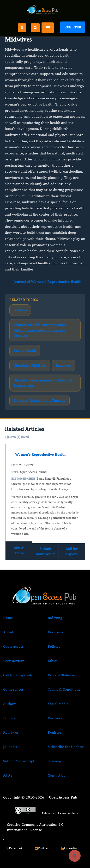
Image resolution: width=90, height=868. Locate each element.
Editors (9, 718)
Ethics (53, 661)
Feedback (56, 632)
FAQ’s (8, 775)
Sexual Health (25, 350)
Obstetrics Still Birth (30, 365)
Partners (55, 718)
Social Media (58, 704)
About (8, 632)
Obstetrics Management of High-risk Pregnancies (43, 383)
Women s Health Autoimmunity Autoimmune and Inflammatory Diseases (39, 330)
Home (8, 618)
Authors (10, 704)
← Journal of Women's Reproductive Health (45, 282)
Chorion (20, 310)
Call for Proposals (18, 675)
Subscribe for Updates (66, 747)
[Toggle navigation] (48, 28)
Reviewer (11, 732)
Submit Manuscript (45, 551)
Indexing (55, 618)
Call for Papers (72, 551)
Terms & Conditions (64, 689)
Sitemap (54, 761)
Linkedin (69, 848)
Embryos (63, 365)
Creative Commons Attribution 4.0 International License (35, 827)
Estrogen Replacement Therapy (39, 400)
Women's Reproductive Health (40, 454)
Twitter (42, 848)
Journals (10, 747)
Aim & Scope (19, 550)
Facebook (15, 848)
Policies (54, 646)
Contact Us (57, 775)
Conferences (13, 689)
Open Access (13, 646)
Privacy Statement (63, 675)
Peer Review (13, 661)
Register (73, 27)
